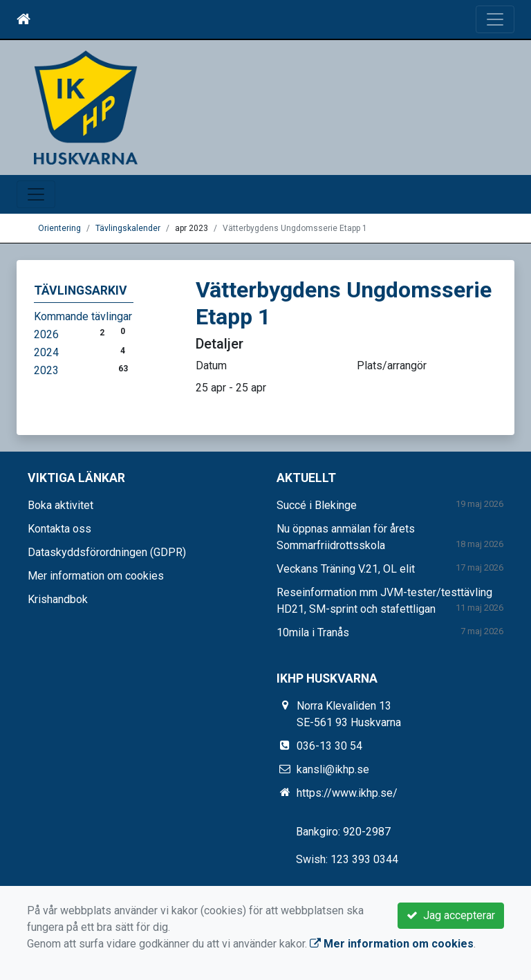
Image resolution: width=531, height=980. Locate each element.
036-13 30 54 (329, 746)
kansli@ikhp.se (333, 769)
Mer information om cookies (96, 576)
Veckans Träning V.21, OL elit (346, 569)
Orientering (59, 228)
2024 (46, 352)
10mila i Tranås (313, 632)
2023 (46, 370)
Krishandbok (58, 599)
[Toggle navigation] (495, 19)
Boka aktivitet (60, 505)
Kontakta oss (59, 529)
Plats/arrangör (392, 366)
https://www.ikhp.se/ (347, 793)
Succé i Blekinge (317, 505)
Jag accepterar (451, 915)
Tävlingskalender (128, 228)
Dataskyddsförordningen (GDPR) (107, 552)
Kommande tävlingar (83, 316)
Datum (211, 366)
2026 (46, 334)
